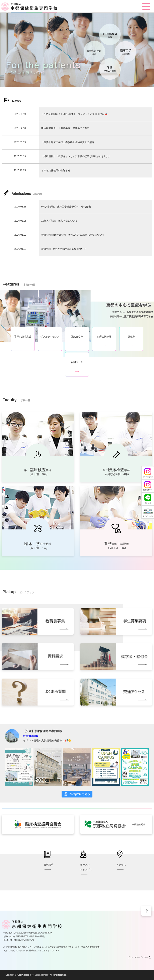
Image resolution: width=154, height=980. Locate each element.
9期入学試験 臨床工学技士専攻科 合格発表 (66, 207)
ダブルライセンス (50, 337)
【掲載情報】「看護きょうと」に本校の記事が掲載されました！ (76, 156)
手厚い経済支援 (23, 337)
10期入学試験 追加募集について (59, 221)
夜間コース (77, 362)
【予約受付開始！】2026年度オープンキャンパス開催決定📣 (74, 114)
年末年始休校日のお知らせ (56, 170)
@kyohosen (30, 736)
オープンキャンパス (86, 869)
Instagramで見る (77, 794)
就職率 (131, 337)
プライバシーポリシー (139, 957)
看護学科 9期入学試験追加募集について (64, 249)
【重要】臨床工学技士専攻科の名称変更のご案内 (68, 142)
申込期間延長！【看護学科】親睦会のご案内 (65, 128)
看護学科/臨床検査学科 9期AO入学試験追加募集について (73, 235)
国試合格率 (77, 337)
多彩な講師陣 (104, 337)
